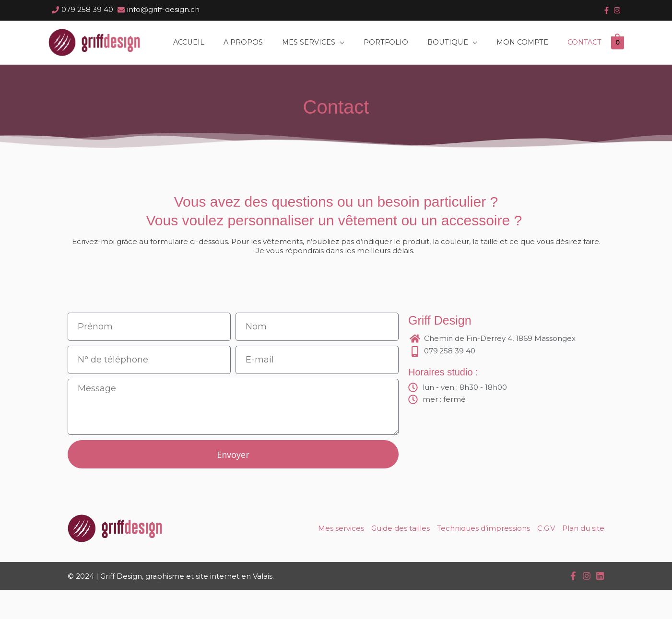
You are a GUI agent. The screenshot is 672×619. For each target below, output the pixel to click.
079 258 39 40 (87, 9)
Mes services (341, 557)
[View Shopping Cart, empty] (55, 78)
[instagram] (617, 10)
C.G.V (546, 557)
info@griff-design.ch (163, 9)
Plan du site (583, 557)
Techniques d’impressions (483, 557)
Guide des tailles (401, 557)
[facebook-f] (606, 10)
